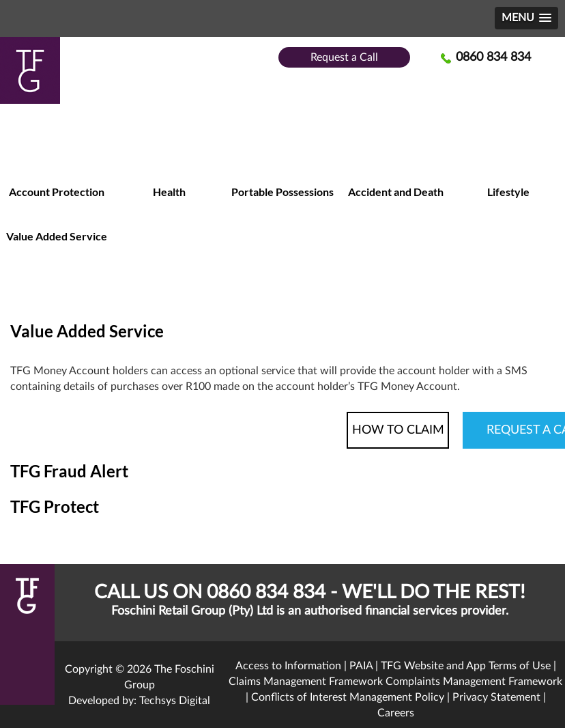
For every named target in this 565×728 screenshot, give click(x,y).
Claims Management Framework (306, 682)
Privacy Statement (496, 697)
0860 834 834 (493, 57)
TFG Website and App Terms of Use (466, 666)
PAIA (361, 666)
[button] (526, 18)
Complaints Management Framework (474, 682)
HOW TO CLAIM (398, 430)
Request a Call (344, 57)
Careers (396, 713)
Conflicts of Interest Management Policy (348, 697)
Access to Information (288, 666)
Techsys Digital (175, 701)
